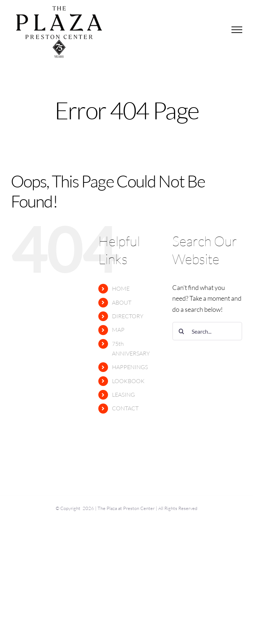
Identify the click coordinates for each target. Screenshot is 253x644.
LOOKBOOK (128, 381)
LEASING (123, 395)
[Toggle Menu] (237, 30)
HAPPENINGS (130, 367)
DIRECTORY (128, 316)
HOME (121, 288)
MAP (118, 330)
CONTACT (125, 408)
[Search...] (207, 331)
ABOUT (122, 302)
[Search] (182, 331)
